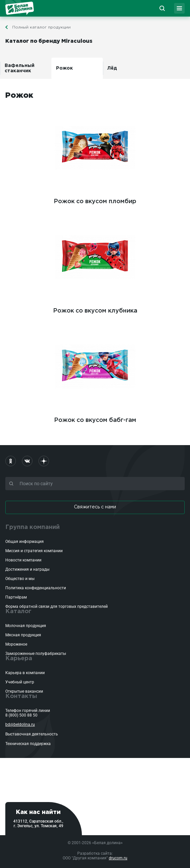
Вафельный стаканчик (20, 68)
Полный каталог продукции (41, 27)
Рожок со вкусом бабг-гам (95, 374)
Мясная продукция (23, 635)
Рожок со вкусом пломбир (95, 155)
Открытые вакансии (24, 691)
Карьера (19, 659)
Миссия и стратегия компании (34, 551)
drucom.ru (118, 858)
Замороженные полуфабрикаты (36, 654)
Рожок (64, 68)
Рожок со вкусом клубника (95, 264)
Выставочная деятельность (32, 734)
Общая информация (25, 542)
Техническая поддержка (28, 744)
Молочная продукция (26, 626)
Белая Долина (20, 8)
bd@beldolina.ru (20, 724)
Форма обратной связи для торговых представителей (57, 607)
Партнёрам (16, 597)
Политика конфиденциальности (36, 588)
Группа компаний (32, 527)
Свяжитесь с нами (95, 507)
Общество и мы (20, 579)
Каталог (18, 611)
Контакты (21, 696)
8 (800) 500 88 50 (21, 715)
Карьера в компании (25, 673)
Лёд (112, 68)
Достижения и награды (27, 569)
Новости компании (23, 560)
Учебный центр (20, 682)
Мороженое (16, 644)
